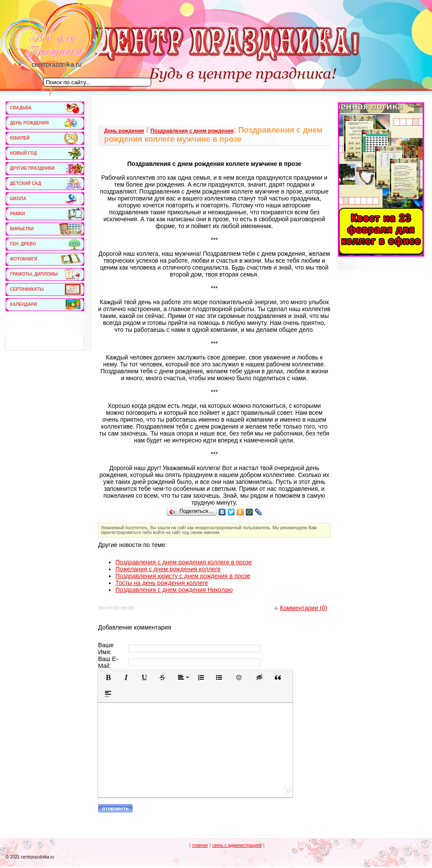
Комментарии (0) (301, 608)
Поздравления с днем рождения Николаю (174, 590)
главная (200, 845)
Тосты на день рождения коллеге (162, 583)
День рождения (124, 131)
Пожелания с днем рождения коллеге (168, 569)
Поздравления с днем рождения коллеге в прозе (184, 562)
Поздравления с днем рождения (192, 131)
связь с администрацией (237, 845)
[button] (108, 677)
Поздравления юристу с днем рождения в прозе (183, 576)
